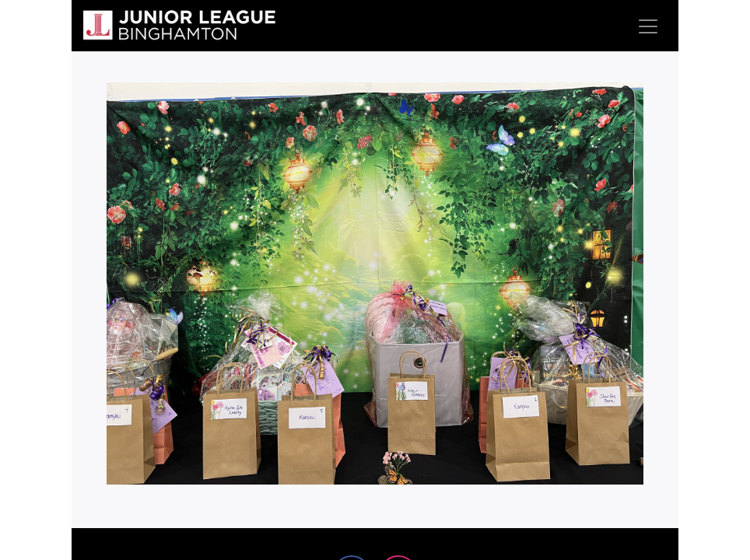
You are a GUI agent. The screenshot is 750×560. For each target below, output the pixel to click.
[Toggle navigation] (648, 26)
